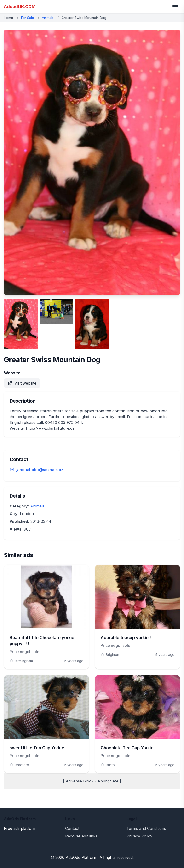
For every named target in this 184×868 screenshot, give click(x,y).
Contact (72, 828)
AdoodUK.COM (20, 7)
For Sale (28, 18)
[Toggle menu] (175, 7)
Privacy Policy (139, 836)
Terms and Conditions (146, 828)
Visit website (22, 383)
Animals (48, 18)
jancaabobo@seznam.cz (40, 470)
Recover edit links (81, 836)
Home (9, 18)
